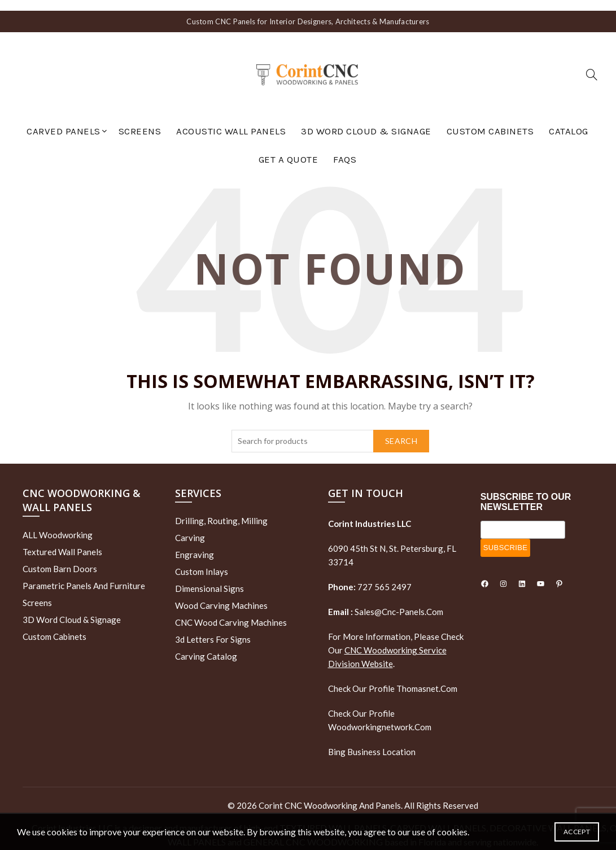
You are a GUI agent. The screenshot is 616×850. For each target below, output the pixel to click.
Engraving (195, 543)
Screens (140, 120)
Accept (577, 832)
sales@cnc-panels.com (386, 600)
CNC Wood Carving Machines (231, 611)
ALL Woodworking (58, 524)
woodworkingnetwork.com (380, 716)
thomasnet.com (427, 677)
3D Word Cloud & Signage (366, 120)
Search (401, 430)
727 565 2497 (384, 576)
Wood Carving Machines (221, 594)
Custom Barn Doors (60, 558)
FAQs (345, 149)
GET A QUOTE (289, 149)
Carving (190, 526)
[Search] (592, 64)
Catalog (569, 120)
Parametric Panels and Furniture (84, 575)
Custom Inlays (202, 560)
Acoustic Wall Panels (231, 120)
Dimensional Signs (209, 577)
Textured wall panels (62, 541)
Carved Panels (64, 120)
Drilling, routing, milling (221, 509)
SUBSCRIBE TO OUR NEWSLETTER (526, 491)
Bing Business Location (372, 740)
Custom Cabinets (490, 120)
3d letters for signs (213, 628)
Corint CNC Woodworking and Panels (330, 794)
